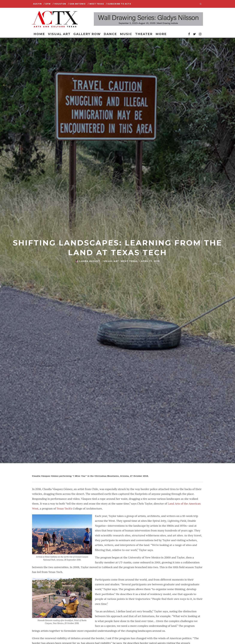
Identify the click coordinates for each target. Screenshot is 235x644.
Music (126, 34)
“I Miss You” (79, 476)
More (161, 34)
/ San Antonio (77, 4)
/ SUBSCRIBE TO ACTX (118, 4)
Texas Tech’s (64, 508)
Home (39, 34)
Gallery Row (87, 34)
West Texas (129, 261)
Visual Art (59, 34)
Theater (144, 34)
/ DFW (47, 4)
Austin (37, 4)
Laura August (90, 261)
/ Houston (59, 4)
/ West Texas (96, 4)
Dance (110, 34)
